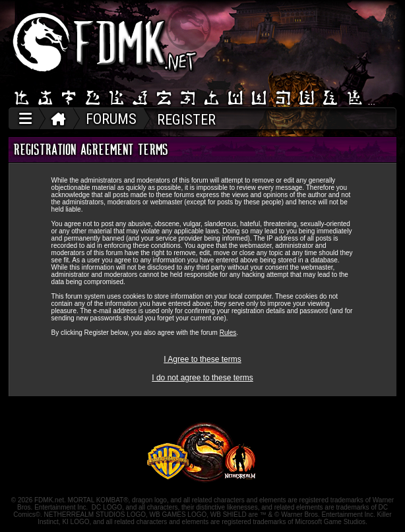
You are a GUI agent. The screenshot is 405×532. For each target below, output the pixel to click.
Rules (228, 333)
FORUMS (111, 119)
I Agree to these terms (202, 359)
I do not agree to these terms (202, 378)
